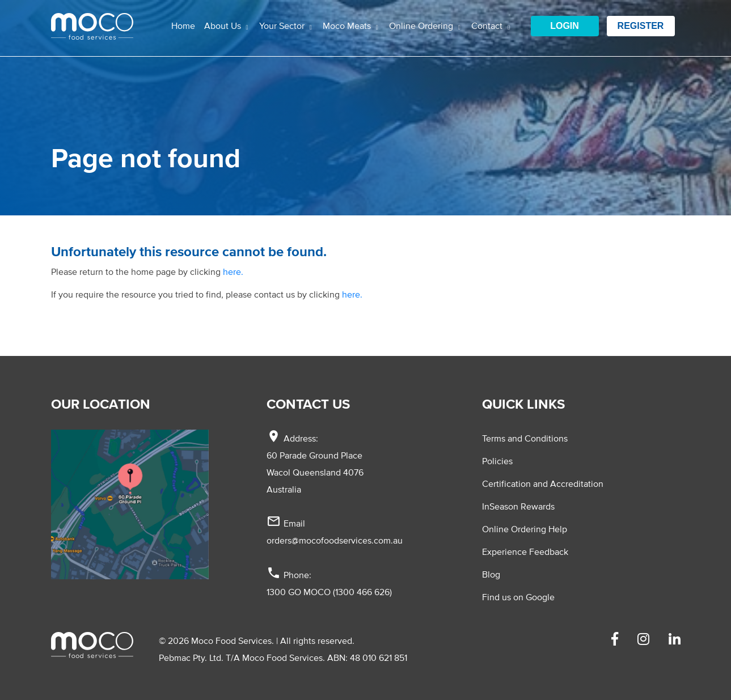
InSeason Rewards (518, 506)
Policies (497, 461)
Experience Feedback (525, 551)
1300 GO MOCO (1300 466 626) (329, 592)
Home (183, 26)
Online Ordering (422, 26)
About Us (224, 26)
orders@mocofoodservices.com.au (335, 540)
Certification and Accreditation (543, 483)
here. (233, 271)
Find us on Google (518, 597)
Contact (488, 26)
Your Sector (283, 26)
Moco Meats (348, 26)
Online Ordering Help (525, 529)
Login (565, 26)
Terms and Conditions (525, 438)
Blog (491, 574)
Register (641, 26)
